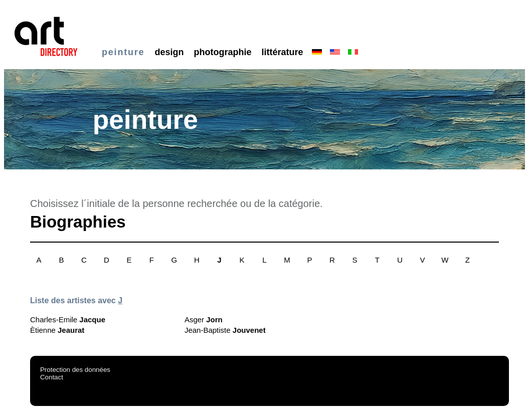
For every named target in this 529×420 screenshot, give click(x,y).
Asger (204, 320)
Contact (52, 377)
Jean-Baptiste (225, 330)
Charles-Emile (68, 320)
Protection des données (75, 370)
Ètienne (57, 330)
